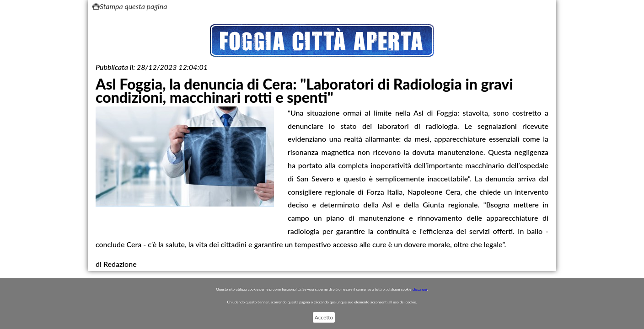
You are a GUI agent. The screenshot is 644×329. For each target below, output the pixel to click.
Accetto (324, 317)
